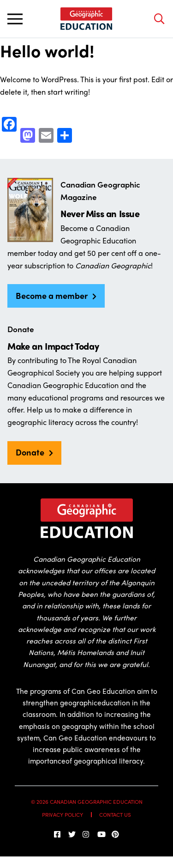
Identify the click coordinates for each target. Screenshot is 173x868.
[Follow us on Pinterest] (115, 834)
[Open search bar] (159, 19)
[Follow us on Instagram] (86, 834)
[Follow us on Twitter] (72, 834)
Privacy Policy (63, 815)
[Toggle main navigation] (15, 19)
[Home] (86, 19)
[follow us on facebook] (58, 834)
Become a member (52, 295)
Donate (30, 452)
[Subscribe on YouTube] (101, 834)
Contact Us (115, 815)
